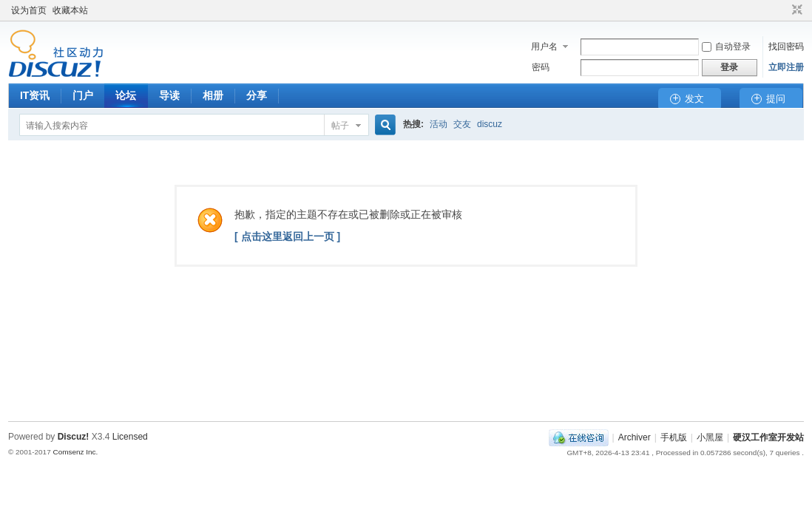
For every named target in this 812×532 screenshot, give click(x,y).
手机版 (674, 437)
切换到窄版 (795, 10)
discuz (490, 124)
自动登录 (726, 47)
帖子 (340, 126)
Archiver (635, 437)
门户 (83, 95)
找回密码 (786, 47)
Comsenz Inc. (75, 452)
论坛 (126, 95)
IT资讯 (35, 95)
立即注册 (786, 67)
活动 (439, 124)
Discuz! (74, 437)
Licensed (130, 437)
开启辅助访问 (783, 10)
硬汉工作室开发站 (768, 437)
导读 (169, 95)
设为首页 (29, 10)
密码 (541, 67)
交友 (462, 124)
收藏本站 (70, 10)
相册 (213, 95)
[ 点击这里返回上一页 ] (287, 236)
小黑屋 (710, 437)
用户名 (544, 47)
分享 (257, 95)
